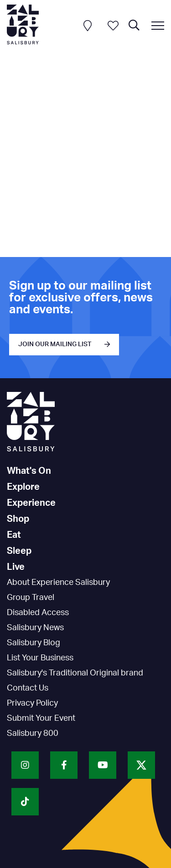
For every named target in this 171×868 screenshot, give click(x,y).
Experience (31, 503)
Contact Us (28, 688)
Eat (14, 535)
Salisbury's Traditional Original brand (75, 673)
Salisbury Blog (34, 643)
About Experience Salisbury (58, 583)
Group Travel (31, 598)
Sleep (19, 551)
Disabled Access (38, 613)
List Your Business (40, 658)
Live (16, 567)
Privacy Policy (32, 703)
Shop (18, 519)
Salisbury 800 (33, 734)
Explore (23, 487)
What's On (29, 471)
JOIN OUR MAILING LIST (55, 344)
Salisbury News (35, 628)
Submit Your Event (41, 718)
